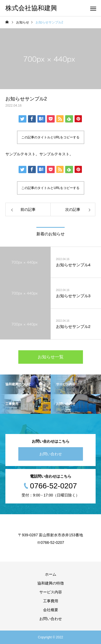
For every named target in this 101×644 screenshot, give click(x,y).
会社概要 (51, 610)
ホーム (51, 574)
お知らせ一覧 (51, 357)
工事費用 (51, 601)
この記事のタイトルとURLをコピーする (50, 137)
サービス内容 (51, 592)
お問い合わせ (51, 454)
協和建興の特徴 (51, 583)
